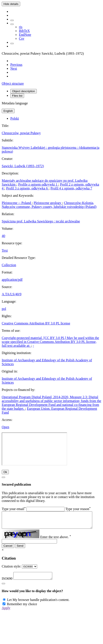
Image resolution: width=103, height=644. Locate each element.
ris (21, 27)
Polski (15, 118)
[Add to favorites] (12, 20)
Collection (9, 265)
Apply (6, 612)
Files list (17, 96)
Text (5, 250)
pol (4, 309)
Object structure (13, 83)
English (8, 111)
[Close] (3, 477)
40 (3, 236)
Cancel (8, 549)
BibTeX (24, 31)
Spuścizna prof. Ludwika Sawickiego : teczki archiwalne (41, 221)
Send (20, 549)
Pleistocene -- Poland (17, 203)
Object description (24, 91)
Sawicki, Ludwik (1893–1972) (23, 166)
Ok (5, 472)
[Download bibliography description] (12, 24)
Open (5, 427)
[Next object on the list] (14, 68)
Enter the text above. (56, 540)
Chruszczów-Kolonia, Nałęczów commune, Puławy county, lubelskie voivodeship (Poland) (49, 205)
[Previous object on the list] (16, 65)
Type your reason (78, 509)
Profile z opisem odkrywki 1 (38, 184)
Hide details (11, 4)
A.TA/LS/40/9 (12, 294)
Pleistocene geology (48, 203)
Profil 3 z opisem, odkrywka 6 (27, 188)
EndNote (25, 35)
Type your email (14, 509)
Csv (22, 38)
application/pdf (12, 280)
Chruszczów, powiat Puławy (21, 133)
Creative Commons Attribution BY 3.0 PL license (36, 323)
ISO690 (7, 583)
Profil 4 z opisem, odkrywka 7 (71, 188)
